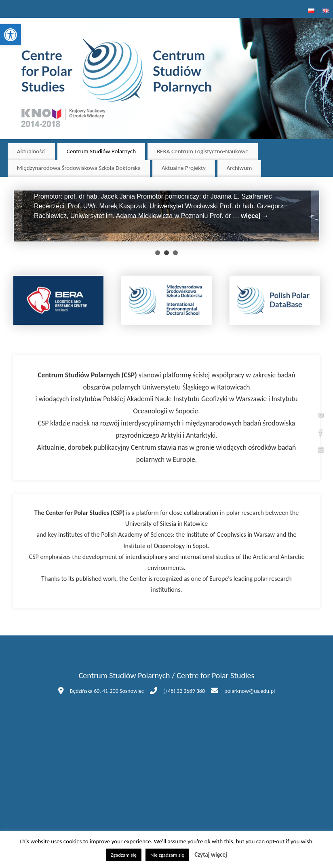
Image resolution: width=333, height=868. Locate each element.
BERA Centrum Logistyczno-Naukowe (203, 151)
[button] (11, 35)
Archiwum (239, 168)
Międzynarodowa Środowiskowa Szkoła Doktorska (79, 168)
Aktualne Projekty (184, 168)
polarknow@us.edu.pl (250, 691)
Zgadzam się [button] (124, 855)
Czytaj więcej (211, 855)
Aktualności (31, 151)
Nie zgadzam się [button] (167, 855)
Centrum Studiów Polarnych (101, 151)
